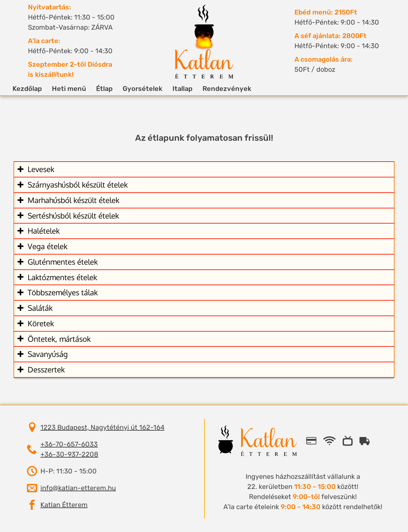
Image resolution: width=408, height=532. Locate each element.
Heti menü (77, 89)
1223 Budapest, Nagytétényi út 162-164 (102, 427)
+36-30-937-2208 (69, 454)
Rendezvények (235, 89)
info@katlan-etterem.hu (78, 488)
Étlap (112, 89)
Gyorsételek (151, 89)
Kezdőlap (35, 89)
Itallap (191, 89)
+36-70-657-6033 (69, 444)
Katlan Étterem (64, 505)
